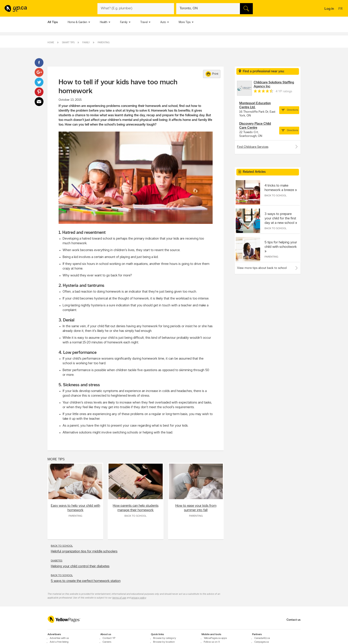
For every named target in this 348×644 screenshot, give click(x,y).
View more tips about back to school (262, 268)
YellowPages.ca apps (215, 638)
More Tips (185, 22)
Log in (329, 9)
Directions (289, 110)
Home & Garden (77, 22)
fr (341, 9)
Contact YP (109, 638)
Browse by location (164, 642)
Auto (163, 22)
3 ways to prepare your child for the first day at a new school (280, 219)
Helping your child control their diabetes (80, 566)
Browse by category (165, 638)
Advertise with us (59, 638)
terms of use (119, 598)
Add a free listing (59, 642)
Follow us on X (212, 642)
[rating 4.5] (263, 92)
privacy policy (139, 598)
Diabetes (57, 561)
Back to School (135, 516)
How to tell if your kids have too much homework (118, 87)
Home (51, 43)
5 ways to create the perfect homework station (86, 581)
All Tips (53, 22)
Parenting (104, 43)
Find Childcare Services (268, 147)
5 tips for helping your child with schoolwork (281, 245)
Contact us (294, 620)
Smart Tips (68, 43)
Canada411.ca (262, 638)
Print (212, 74)
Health (104, 22)
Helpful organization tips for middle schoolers (84, 551)
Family (124, 22)
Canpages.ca (262, 642)
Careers (107, 642)
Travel (144, 22)
